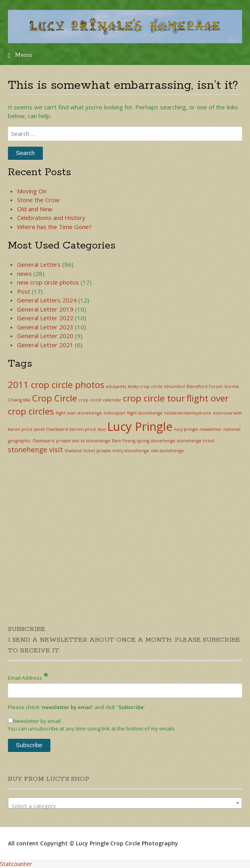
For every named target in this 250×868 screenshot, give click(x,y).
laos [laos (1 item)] (102, 429)
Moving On (32, 191)
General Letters (39, 264)
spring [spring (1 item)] (143, 441)
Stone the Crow (38, 200)
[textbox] (125, 806)
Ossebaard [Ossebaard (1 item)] (43, 441)
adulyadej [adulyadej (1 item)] (116, 386)
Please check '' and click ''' (76, 707)
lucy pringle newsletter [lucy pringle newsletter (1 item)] (198, 429)
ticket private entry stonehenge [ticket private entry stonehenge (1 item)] (116, 451)
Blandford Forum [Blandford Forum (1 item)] (205, 386)
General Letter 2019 (45, 309)
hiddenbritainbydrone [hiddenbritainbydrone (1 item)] (188, 413)
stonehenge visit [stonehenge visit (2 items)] (36, 449)
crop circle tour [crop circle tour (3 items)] (154, 398)
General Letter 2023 (45, 327)
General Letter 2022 (45, 318)
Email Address (28, 676)
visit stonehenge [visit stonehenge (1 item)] (167, 451)
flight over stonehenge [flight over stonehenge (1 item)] (79, 413)
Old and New (35, 209)
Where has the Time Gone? (54, 227)
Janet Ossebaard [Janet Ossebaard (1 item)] (51, 429)
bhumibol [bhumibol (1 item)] (175, 386)
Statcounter (16, 864)
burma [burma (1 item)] (232, 386)
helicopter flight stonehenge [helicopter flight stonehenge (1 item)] (133, 413)
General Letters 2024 (47, 300)
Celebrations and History (51, 218)
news (24, 273)
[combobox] (125, 803)
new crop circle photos (48, 282)
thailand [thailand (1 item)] (73, 451)
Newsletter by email (34, 721)
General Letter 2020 (45, 336)
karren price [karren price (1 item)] (83, 429)
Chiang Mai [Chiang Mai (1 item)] (19, 400)
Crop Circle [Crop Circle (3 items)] (55, 398)
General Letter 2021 (45, 345)
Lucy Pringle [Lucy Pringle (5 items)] (140, 426)
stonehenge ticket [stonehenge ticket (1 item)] (196, 441)
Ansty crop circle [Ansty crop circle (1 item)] (145, 386)
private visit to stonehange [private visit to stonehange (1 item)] (83, 441)
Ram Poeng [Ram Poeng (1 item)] (124, 441)
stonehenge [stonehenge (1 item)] (163, 441)
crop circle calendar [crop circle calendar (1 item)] (100, 400)
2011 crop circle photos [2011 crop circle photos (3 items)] (56, 385)
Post (24, 291)
